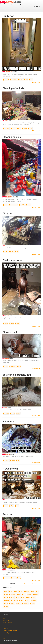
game (21, 600)
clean (24, 129)
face (18, 597)
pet (31, 80)
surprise (6, 578)
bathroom (14, 600)
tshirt (32, 603)
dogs (12, 324)
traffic (6, 606)
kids (19, 129)
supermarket (13, 205)
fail (18, 594)
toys (30, 129)
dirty (5, 252)
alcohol (36, 594)
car (17, 252)
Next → (33, 584)
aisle (5, 205)
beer (33, 597)
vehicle (6, 600)
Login (4, 639)
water (12, 597)
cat (18, 460)
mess (20, 80)
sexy (6, 603)
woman (12, 603)
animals (12, 366)
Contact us (5, 628)
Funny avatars (6, 621)
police (34, 600)
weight (22, 205)
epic (29, 594)
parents (6, 129)
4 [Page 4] (28, 584)
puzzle (6, 460)
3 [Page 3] (24, 584)
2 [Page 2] (21, 584)
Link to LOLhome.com (8, 623)
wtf (37, 591)
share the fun (38, 7)
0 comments (36, 82)
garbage (13, 80)
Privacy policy (6, 633)
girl (23, 597)
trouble (6, 413)
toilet (24, 594)
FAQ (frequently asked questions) (10, 631)
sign (6, 591)
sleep (28, 600)
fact (18, 603)
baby (6, 597)
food (17, 324)
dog (26, 80)
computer (25, 603)
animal (6, 80)
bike (28, 597)
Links (4, 618)
